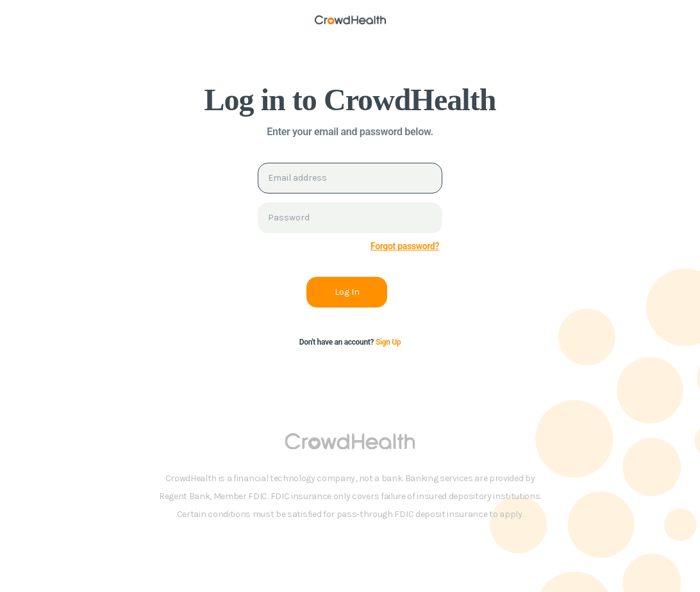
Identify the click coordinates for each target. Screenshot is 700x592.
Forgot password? (405, 246)
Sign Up (388, 342)
